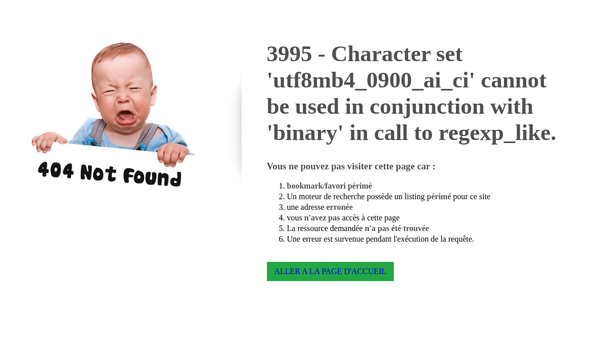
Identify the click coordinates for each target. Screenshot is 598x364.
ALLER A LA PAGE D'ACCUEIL (331, 271)
